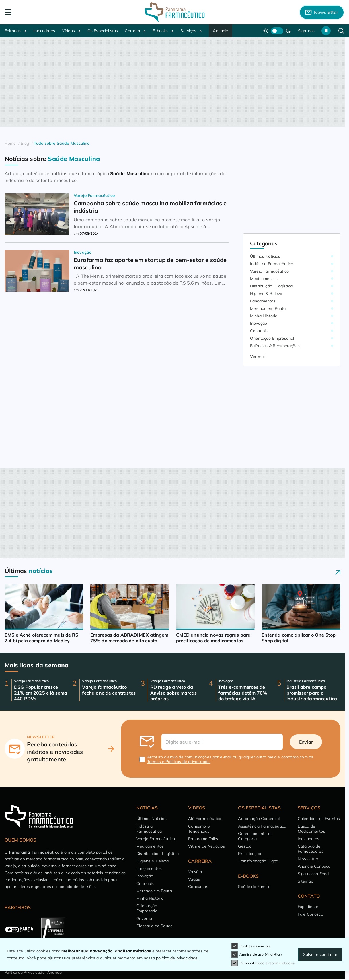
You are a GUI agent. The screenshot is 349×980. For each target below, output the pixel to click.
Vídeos (68, 31)
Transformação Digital (259, 861)
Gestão (245, 846)
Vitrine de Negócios (206, 846)
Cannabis (259, 331)
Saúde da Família (254, 887)
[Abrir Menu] (39, 12)
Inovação (259, 323)
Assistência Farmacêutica (262, 826)
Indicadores (44, 31)
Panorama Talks (203, 839)
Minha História (264, 316)
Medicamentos (264, 279)
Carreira (132, 31)
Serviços (188, 31)
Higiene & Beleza (266, 294)
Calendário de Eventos (319, 819)
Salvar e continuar (320, 954)
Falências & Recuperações (275, 346)
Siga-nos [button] (306, 31)
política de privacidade (177, 958)
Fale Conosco (310, 914)
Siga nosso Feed (313, 874)
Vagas (194, 879)
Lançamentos (263, 301)
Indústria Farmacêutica (272, 264)
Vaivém (195, 872)
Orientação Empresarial (272, 338)
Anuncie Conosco (314, 866)
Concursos (198, 887)
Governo (144, 918)
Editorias (13, 31)
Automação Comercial (259, 819)
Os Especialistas (103, 31)
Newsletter (308, 859)
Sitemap (305, 881)
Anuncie (220, 31)
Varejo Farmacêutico (269, 271)
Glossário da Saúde (154, 926)
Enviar (306, 742)
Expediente (308, 907)
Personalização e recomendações (263, 963)
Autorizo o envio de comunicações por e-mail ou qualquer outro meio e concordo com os (230, 759)
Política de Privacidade (25, 972)
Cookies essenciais (251, 946)
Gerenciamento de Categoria (255, 836)
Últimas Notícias (265, 256)
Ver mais (258, 357)
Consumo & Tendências (199, 829)
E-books (160, 31)
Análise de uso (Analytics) (257, 954)
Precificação (249, 854)
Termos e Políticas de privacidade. (179, 762)
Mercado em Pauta (268, 308)
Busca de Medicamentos (311, 829)
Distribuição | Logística (271, 286)
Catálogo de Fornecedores (311, 849)
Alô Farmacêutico (205, 819)
